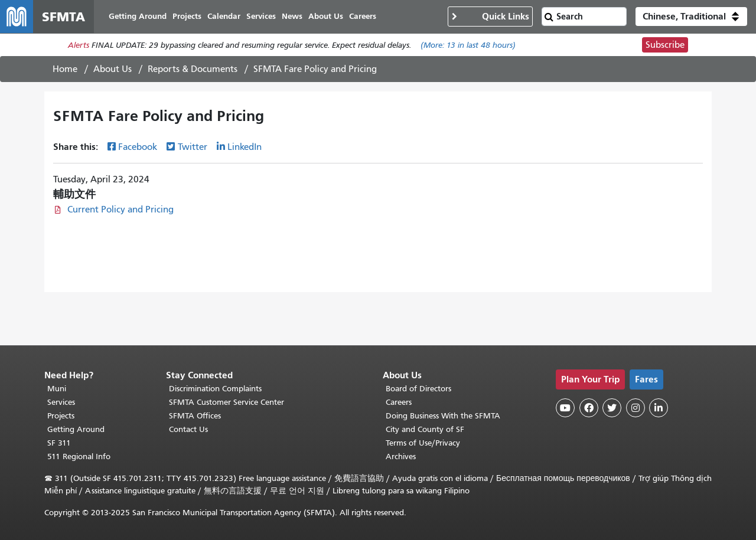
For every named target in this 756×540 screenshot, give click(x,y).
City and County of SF (425, 429)
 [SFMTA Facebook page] (589, 408)
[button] (691, 17)
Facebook (138, 147)
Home (65, 69)
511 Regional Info (79, 456)
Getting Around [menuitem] (138, 16)
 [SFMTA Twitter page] (612, 408)
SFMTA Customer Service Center (227, 402)
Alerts (79, 45)
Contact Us (188, 429)
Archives (401, 456)
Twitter (193, 147)
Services (61, 402)
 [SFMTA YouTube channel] (565, 408)
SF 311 (59, 443)
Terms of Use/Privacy (423, 443)
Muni (57, 389)
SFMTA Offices (195, 416)
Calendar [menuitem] (224, 16)
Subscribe (665, 45)
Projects (61, 416)
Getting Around (76, 429)
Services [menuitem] (261, 16)
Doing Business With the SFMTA (443, 416)
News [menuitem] (292, 16)
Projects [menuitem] (187, 16)
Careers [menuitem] (363, 16)
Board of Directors (418, 389)
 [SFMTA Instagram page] (636, 408)
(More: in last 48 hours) (468, 45)
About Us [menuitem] (326, 16)
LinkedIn (245, 147)
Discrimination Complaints (215, 389)
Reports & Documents (193, 69)
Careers (399, 402)
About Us (113, 69)
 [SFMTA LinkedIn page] (659, 408)
